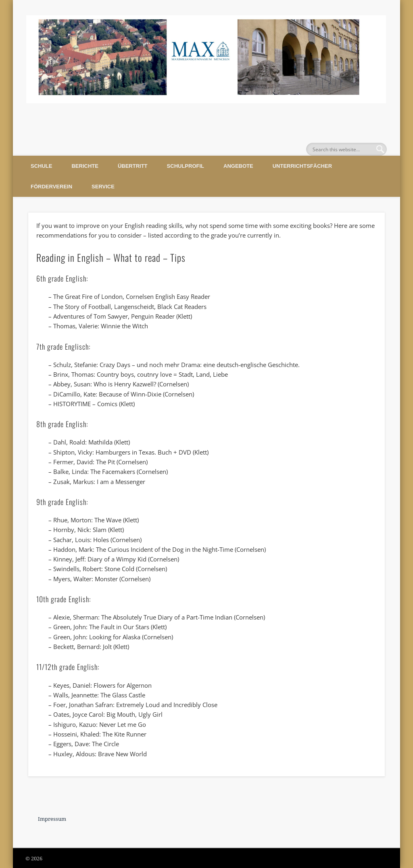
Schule (41, 166)
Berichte (85, 166)
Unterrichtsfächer (302, 166)
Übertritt (133, 166)
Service (103, 187)
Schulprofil (186, 166)
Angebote (238, 166)
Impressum (52, 819)
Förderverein (51, 187)
